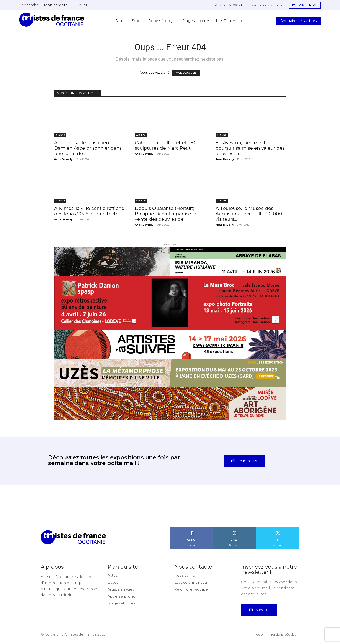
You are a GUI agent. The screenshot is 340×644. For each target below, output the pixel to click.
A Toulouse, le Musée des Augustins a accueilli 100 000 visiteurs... (249, 214)
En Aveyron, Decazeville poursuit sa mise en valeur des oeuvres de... (250, 148)
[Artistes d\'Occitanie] (52, 20)
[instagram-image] (21, 506)
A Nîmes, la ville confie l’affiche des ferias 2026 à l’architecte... (89, 211)
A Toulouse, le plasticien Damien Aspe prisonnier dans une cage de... (88, 148)
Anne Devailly (63, 159)
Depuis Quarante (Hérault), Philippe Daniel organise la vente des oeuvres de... (166, 214)
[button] (29, 5)
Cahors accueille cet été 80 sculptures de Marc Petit (166, 145)
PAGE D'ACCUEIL (186, 73)
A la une (60, 135)
